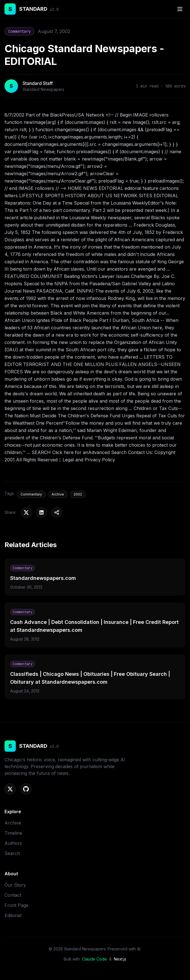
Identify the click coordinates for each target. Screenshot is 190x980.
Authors (13, 843)
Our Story (15, 885)
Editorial (13, 915)
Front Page (16, 905)
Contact (13, 895)
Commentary (19, 31)
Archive (13, 823)
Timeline (13, 833)
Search (12, 853)
